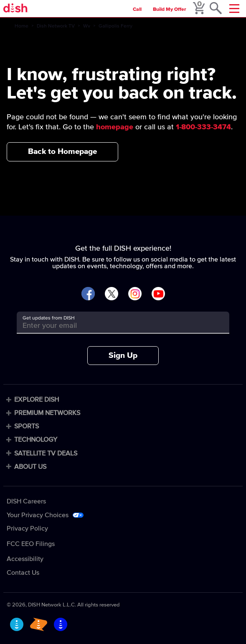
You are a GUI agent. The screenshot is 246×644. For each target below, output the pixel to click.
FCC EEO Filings (31, 544)
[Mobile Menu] (234, 9)
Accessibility (25, 559)
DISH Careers (26, 501)
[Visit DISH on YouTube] (158, 294)
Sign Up (123, 356)
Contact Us (23, 573)
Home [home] (22, 26)
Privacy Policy (27, 528)
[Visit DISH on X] (112, 294)
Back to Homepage (62, 152)
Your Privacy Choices (38, 515)
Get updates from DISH (49, 318)
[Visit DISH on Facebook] (88, 294)
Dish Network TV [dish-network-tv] (56, 26)
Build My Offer (170, 10)
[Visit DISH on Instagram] (135, 294)
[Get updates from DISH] (115, 326)
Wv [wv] (87, 26)
